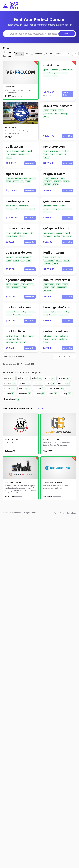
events (46, 288)
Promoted (38, 54)
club (8, 288)
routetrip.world (54, 65)
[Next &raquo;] (74, 357)
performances (62, 288)
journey (57, 73)
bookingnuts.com (18, 307)
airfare (46, 154)
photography (56, 209)
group (32, 209)
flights (9, 206)
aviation (60, 154)
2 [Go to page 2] (64, 357)
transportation (11, 154)
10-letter (56, 263)
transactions (48, 114)
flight (53, 154)
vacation (63, 70)
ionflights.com (54, 252)
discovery (47, 185)
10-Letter (10, 383)
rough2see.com (54, 174)
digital (61, 111)
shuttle (22, 236)
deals (57, 114)
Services (25, 383)
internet (53, 111)
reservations (16, 288)
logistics (16, 182)
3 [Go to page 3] (69, 357)
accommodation (12, 342)
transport (10, 178)
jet (66, 154)
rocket (9, 236)
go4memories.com (57, 201)
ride (32, 233)
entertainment (49, 233)
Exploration (24, 394)
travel (70, 70)
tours (53, 288)
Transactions (56, 389)
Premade (64, 383)
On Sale (49, 54)
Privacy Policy (59, 513)
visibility (66, 182)
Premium (24, 389)
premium (47, 76)
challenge (58, 182)
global (46, 70)
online (46, 111)
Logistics (9, 378)
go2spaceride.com (56, 228)
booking (22, 154)
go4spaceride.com (19, 252)
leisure (9, 260)
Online (50, 378)
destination (63, 339)
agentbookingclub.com (22, 280)
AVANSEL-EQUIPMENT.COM (16, 482)
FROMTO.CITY (10, 128)
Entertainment (12, 399)
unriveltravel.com (56, 331)
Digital (37, 378)
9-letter (55, 76)
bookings (47, 263)
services (16, 285)
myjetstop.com (54, 146)
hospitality (17, 315)
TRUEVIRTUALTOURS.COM (53, 482)
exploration (48, 73)
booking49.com (17, 331)
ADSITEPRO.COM (12, 439)
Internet (65, 378)
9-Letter (10, 389)
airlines (17, 209)
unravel (47, 342)
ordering (64, 114)
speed (9, 182)
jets (28, 154)
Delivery (23, 378)
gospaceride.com (18, 228)
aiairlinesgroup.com (20, 201)
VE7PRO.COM (10, 87)
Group (50, 383)
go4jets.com (14, 146)
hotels (19, 339)
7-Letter (9, 394)
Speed (38, 383)
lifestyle (47, 209)
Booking (66, 394)
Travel (53, 394)
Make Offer (65, 94)
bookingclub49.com (57, 307)
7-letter (9, 157)
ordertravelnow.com (58, 106)
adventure (54, 70)
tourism (65, 73)
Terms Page (72, 513)
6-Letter (40, 394)
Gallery (19, 54)
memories (47, 212)
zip (22, 182)
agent (25, 288)
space (15, 236)
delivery (18, 178)
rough (46, 178)
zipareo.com (14, 174)
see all (39, 409)
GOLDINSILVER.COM (51, 439)
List (26, 54)
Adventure (40, 389)
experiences (67, 209)
